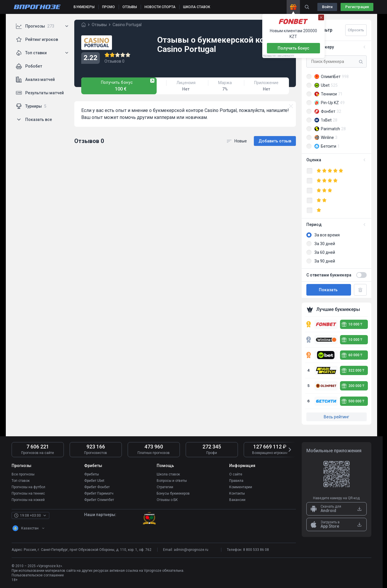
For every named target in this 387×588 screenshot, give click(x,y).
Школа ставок (168, 474)
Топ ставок (21, 481)
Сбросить (356, 30)
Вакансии (237, 500)
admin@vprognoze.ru (191, 550)
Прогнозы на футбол (28, 487)
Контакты (237, 493)
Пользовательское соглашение (38, 575)
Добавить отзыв (275, 141)
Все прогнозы (23, 474)
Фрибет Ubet (94, 481)
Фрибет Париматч (99, 493)
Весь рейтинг (337, 417)
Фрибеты (92, 474)
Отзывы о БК (167, 500)
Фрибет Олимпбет (99, 500)
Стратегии (165, 487)
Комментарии (241, 487)
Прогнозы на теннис (28, 493)
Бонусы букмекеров (173, 493)
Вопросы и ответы (172, 481)
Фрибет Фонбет (97, 487)
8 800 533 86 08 (256, 550)
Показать (329, 290)
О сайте (236, 474)
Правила (236, 481)
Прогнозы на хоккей (28, 500)
